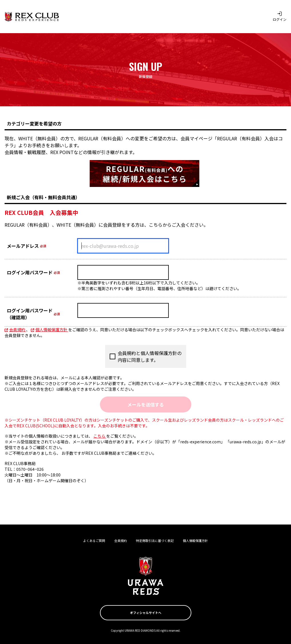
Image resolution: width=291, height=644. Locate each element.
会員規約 (15, 330)
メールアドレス (23, 246)
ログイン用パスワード (30, 272)
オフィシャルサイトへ (146, 613)
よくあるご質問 (94, 541)
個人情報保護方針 (50, 330)
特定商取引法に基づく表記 (155, 541)
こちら (100, 436)
